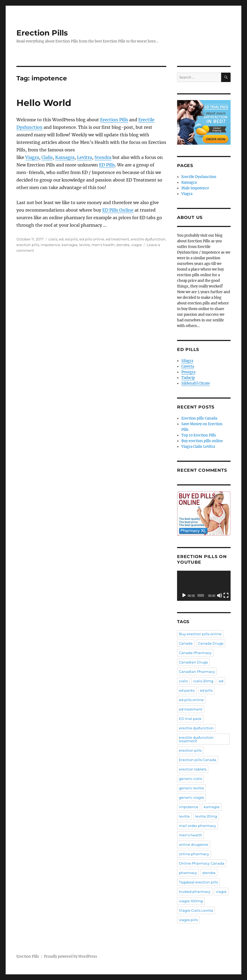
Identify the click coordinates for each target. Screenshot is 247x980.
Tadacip (188, 378)
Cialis (47, 157)
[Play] (184, 595)
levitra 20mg (206, 816)
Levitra (84, 157)
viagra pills (188, 920)
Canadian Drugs (193, 662)
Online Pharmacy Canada (202, 863)
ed (61, 239)
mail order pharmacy (197, 826)
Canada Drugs (211, 643)
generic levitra (191, 788)
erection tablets (193, 769)
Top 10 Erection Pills (199, 435)
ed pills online (92, 239)
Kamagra (65, 157)
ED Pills (107, 165)
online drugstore (194, 844)
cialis (53, 239)
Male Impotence (195, 188)
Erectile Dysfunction (199, 177)
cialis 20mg (203, 681)
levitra (84, 245)
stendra (123, 245)
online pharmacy (194, 854)
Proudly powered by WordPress (70, 956)
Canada (186, 643)
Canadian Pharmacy (197, 672)
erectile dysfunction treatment (196, 739)
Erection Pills (42, 33)
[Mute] (220, 595)
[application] (204, 586)
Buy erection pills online (202, 441)
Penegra (188, 372)
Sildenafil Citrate (196, 383)
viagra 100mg (191, 901)
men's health (103, 245)
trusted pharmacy (195, 892)
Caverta (188, 366)
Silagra (187, 361)
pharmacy (188, 873)
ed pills (71, 239)
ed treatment (117, 239)
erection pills (28, 245)
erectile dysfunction (148, 239)
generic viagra (191, 797)
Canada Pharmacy (195, 653)
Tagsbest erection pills (198, 882)
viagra (136, 245)
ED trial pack (190, 719)
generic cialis (190, 779)
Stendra (103, 157)
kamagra (70, 245)
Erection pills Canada (199, 418)
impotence (50, 245)
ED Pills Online (118, 210)
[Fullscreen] (226, 595)
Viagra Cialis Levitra (198, 447)
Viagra (32, 157)
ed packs (187, 690)
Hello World (44, 103)
